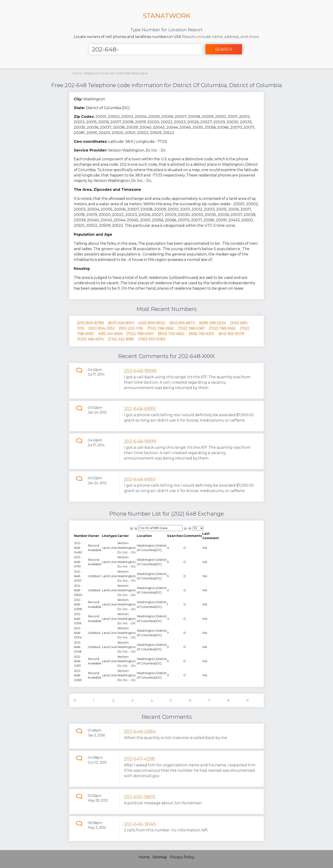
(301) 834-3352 (102, 328)
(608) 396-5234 (212, 323)
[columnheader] (81, 536)
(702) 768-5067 (191, 328)
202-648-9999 (140, 371)
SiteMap (160, 857)
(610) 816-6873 (182, 323)
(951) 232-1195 (131, 328)
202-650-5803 (139, 797)
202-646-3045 (140, 824)
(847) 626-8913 (121, 323)
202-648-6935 (140, 409)
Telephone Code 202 (100, 73)
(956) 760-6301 (201, 334)
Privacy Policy (182, 857)
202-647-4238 (139, 759)
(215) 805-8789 (90, 323)
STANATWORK (167, 16)
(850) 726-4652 (171, 334)
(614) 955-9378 (231, 334)
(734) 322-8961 (121, 339)
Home (77, 73)
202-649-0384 (140, 732)
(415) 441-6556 (110, 334)
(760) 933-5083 (152, 339)
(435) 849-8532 (152, 323)
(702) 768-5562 (160, 328)
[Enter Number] (146, 49)
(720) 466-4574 (90, 339)
